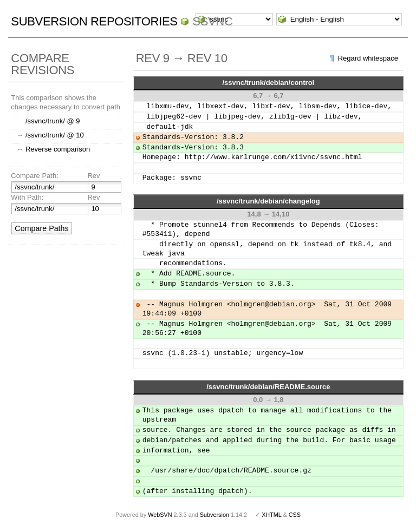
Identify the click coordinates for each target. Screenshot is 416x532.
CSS (295, 515)
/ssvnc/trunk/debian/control (268, 83)
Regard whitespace (368, 58)
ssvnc (212, 21)
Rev (93, 176)
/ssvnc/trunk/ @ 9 (53, 121)
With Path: (27, 197)
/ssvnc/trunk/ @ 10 (55, 135)
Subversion (214, 515)
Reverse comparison (58, 149)
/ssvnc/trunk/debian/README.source (268, 387)
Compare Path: (34, 176)
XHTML (271, 515)
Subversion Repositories (94, 21)
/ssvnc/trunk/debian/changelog (268, 201)
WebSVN (160, 515)
